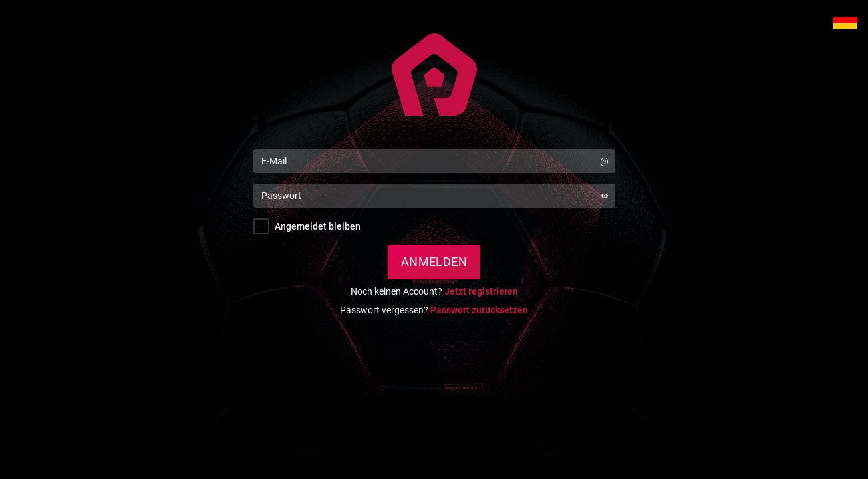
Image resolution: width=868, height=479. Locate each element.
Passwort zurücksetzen (479, 310)
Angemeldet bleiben (318, 226)
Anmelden (434, 262)
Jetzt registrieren (481, 291)
